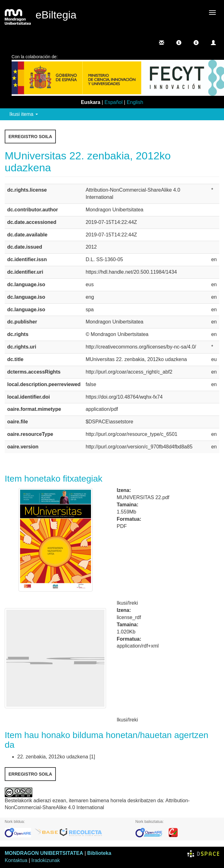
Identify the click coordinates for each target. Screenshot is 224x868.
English (135, 102)
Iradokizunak (46, 860)
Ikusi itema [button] (24, 114)
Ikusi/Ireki (127, 603)
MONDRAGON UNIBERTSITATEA (44, 853)
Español (114, 102)
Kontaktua (16, 860)
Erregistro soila (30, 137)
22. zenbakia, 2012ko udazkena (53, 757)
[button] (179, 43)
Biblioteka (99, 853)
